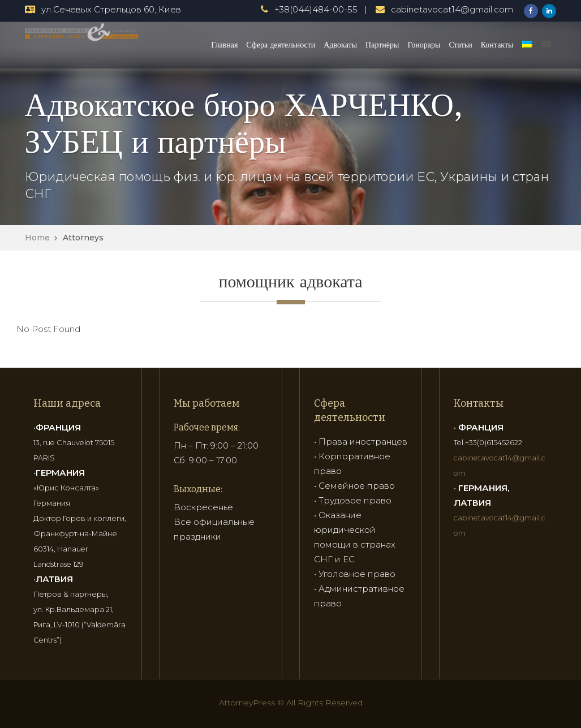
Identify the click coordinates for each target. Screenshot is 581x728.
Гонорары (424, 45)
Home (37, 238)
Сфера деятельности (281, 45)
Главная (224, 45)
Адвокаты (340, 45)
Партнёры (382, 45)
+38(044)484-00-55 (316, 9)
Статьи (460, 45)
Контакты (497, 45)
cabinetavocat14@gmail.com (452, 9)
